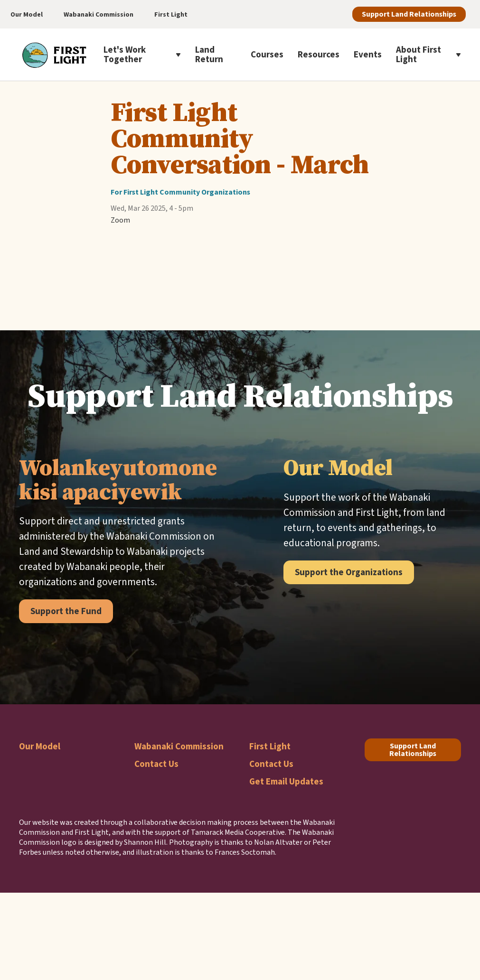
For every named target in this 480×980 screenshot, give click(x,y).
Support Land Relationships (409, 14)
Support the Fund (66, 611)
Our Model (40, 746)
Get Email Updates (286, 781)
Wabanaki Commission (179, 746)
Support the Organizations (349, 572)
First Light (270, 746)
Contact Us (156, 764)
